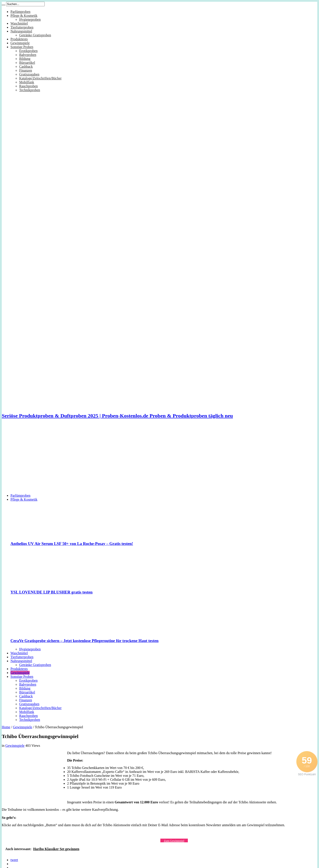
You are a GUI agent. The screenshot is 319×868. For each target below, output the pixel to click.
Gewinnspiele (20, 43)
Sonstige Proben (22, 47)
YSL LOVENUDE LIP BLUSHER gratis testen (52, 592)
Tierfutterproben (22, 27)
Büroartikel (27, 63)
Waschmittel (19, 23)
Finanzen (26, 70)
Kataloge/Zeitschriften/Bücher (40, 78)
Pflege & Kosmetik (24, 16)
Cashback (26, 66)
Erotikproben (28, 51)
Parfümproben (20, 12)
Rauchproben (28, 86)
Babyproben (28, 55)
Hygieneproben (30, 19)
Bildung (25, 59)
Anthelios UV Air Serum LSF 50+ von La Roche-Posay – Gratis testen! (72, 544)
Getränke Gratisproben (35, 35)
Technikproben (30, 90)
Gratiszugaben (29, 74)
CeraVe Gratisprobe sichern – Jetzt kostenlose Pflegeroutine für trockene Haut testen (84, 641)
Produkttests (19, 39)
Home (6, 727)
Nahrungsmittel (21, 31)
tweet (14, 860)
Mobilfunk (27, 82)
